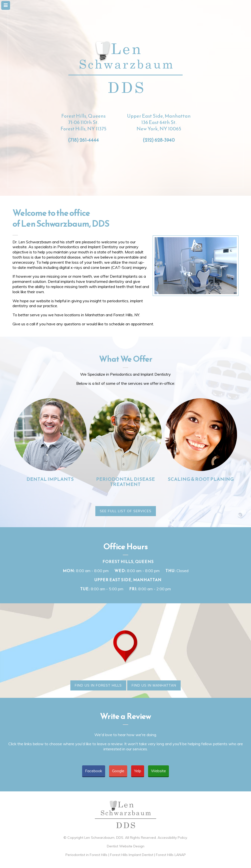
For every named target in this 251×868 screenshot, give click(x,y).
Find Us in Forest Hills (98, 685)
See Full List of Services (126, 511)
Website (158, 771)
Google (118, 771)
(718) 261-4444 (83, 140)
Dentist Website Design (126, 846)
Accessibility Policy (172, 838)
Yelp (138, 771)
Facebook (94, 771)
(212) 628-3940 (159, 140)
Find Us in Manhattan (154, 685)
